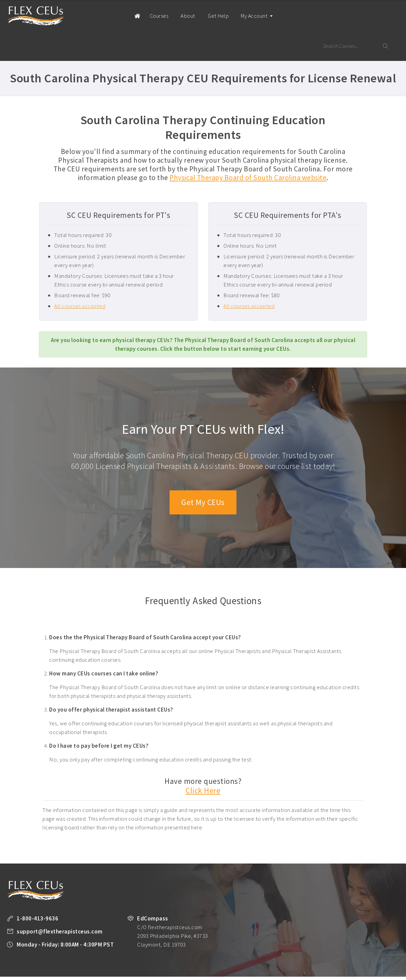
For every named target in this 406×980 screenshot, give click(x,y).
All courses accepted (80, 276)
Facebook (78, 964)
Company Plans (334, 955)
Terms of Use (38, 964)
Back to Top (381, 972)
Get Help (206, 16)
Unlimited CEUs (205, 955)
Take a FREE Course (137, 955)
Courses (148, 16)
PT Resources (299, 955)
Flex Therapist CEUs (36, 16)
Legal (62, 964)
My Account (244, 22)
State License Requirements (253, 955)
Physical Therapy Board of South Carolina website (248, 147)
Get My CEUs (203, 472)
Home (124, 15)
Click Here (203, 761)
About (177, 16)
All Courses (173, 955)
